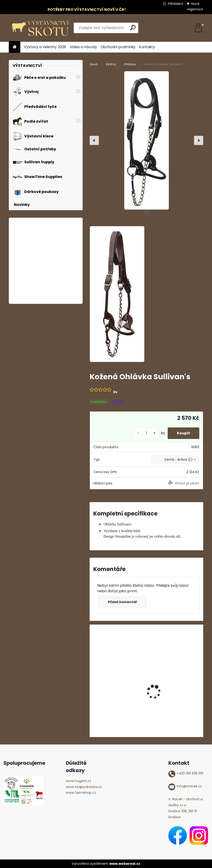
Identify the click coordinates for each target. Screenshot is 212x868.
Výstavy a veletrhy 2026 (45, 47)
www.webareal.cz (125, 864)
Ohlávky (130, 64)
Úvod (94, 64)
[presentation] (94, 140)
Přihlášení (176, 4)
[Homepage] (15, 47)
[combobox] (175, 460)
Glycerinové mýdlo (110, 695)
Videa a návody (83, 47)
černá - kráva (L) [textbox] (179, 459)
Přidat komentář (122, 602)
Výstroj (111, 64)
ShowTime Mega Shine (172, 695)
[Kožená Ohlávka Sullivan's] (146, 140)
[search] (133, 28)
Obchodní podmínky (118, 47)
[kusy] (146, 433)
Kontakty (147, 47)
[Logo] (41, 28)
